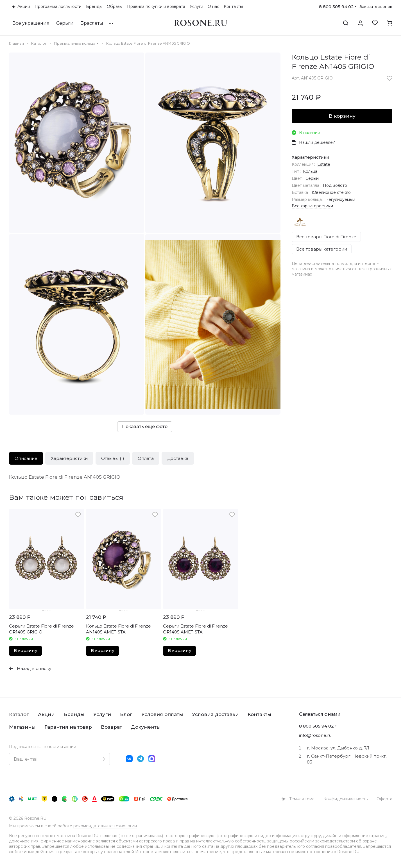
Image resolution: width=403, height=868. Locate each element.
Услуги (102, 714)
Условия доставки (215, 714)
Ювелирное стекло (331, 192)
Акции (46, 714)
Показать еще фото (145, 427)
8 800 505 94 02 (336, 7)
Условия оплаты (162, 714)
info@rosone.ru (315, 735)
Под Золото (335, 185)
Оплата (146, 458)
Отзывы (113, 458)
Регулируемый (340, 199)
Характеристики (69, 458)
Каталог (19, 714)
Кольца (310, 171)
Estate (324, 164)
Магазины (22, 727)
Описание (26, 458)
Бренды (74, 714)
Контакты (259, 714)
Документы (146, 727)
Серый (312, 178)
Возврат (111, 727)
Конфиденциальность (346, 799)
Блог (126, 714)
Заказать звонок (376, 6)
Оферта (384, 799)
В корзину (342, 116)
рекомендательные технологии (105, 826)
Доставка (178, 458)
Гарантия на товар (68, 727)
